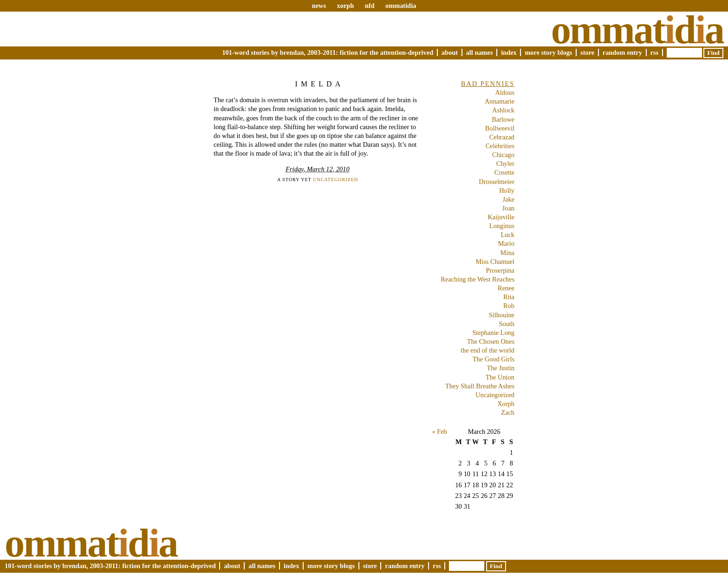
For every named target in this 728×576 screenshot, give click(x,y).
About (450, 52)
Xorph (506, 404)
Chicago (503, 155)
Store (587, 52)
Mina (507, 253)
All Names (480, 52)
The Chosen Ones (491, 341)
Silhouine (502, 315)
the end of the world (487, 350)
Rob (509, 306)
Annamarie (500, 101)
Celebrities (500, 146)
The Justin (500, 368)
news (319, 6)
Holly (507, 190)
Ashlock (503, 110)
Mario (506, 243)
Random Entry (622, 52)
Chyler (505, 164)
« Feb (439, 432)
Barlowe (503, 119)
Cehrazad (502, 137)
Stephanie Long (493, 333)
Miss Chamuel (495, 262)
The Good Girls (494, 359)
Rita (509, 297)
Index (509, 52)
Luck (507, 235)
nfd (370, 6)
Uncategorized (335, 180)
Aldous (505, 92)
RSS (655, 52)
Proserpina (500, 270)
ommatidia (401, 6)
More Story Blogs (548, 52)
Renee (506, 288)
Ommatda (637, 30)
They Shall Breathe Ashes (480, 386)
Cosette (504, 172)
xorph (345, 6)
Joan (508, 208)
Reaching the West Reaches (478, 279)
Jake (508, 199)
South (507, 324)
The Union (500, 377)
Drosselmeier (497, 182)
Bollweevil (500, 128)
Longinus (502, 226)
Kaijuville (501, 217)
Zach (508, 412)
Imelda (319, 84)
